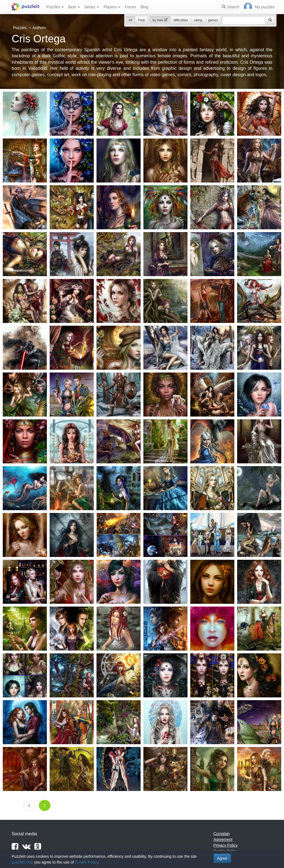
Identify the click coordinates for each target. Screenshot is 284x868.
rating (198, 20)
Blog (144, 7)
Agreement (223, 839)
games (213, 20)
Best (74, 7)
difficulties (181, 20)
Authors (39, 28)
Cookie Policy (87, 862)
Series (92, 7)
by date (160, 20)
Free (142, 20)
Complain (222, 834)
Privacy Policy (226, 845)
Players (112, 7)
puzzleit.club (22, 862)
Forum (130, 7)
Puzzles (55, 7)
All (130, 20)
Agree (222, 858)
